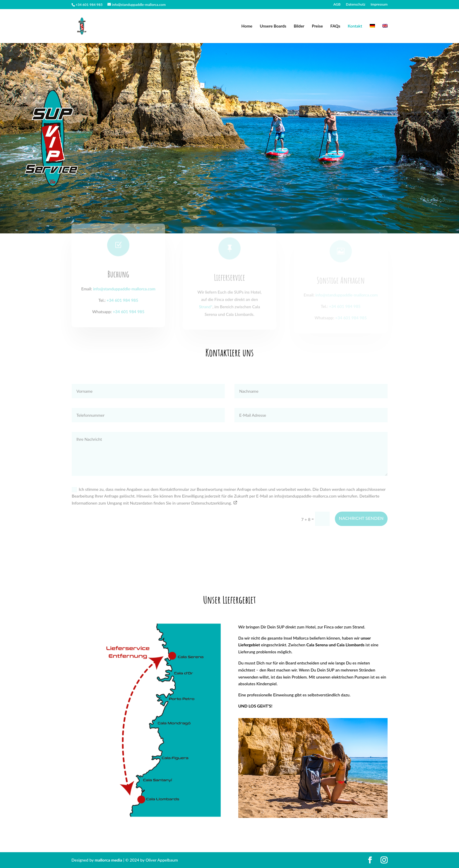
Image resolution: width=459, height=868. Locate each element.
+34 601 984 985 (122, 308)
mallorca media (109, 860)
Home (247, 26)
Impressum (379, 5)
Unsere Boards (273, 26)
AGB (337, 5)
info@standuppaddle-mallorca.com (124, 297)
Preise (317, 26)
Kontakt (355, 26)
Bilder (299, 26)
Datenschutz (356, 5)
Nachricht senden (361, 518)
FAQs (335, 26)
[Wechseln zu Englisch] (385, 34)
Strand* (206, 312)
